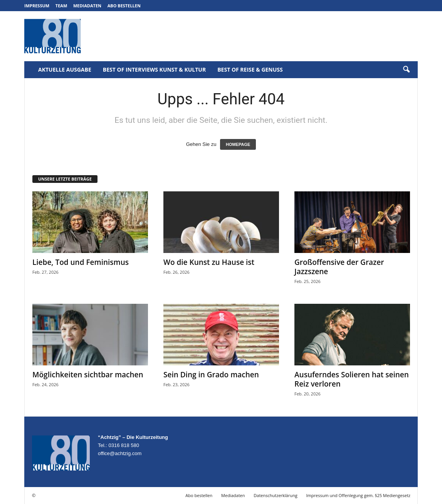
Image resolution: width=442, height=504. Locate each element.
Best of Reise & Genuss (250, 69)
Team (61, 6)
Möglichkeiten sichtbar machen (88, 375)
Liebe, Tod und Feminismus (81, 262)
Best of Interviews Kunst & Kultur (154, 69)
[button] (406, 70)
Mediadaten (87, 6)
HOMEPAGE (238, 144)
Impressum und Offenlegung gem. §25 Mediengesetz (358, 495)
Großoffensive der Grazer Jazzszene (339, 267)
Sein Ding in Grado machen (211, 375)
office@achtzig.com (120, 453)
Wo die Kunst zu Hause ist (209, 262)
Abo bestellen (124, 6)
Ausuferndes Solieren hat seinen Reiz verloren (352, 379)
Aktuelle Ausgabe (65, 69)
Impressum (37, 6)
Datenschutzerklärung (275, 495)
